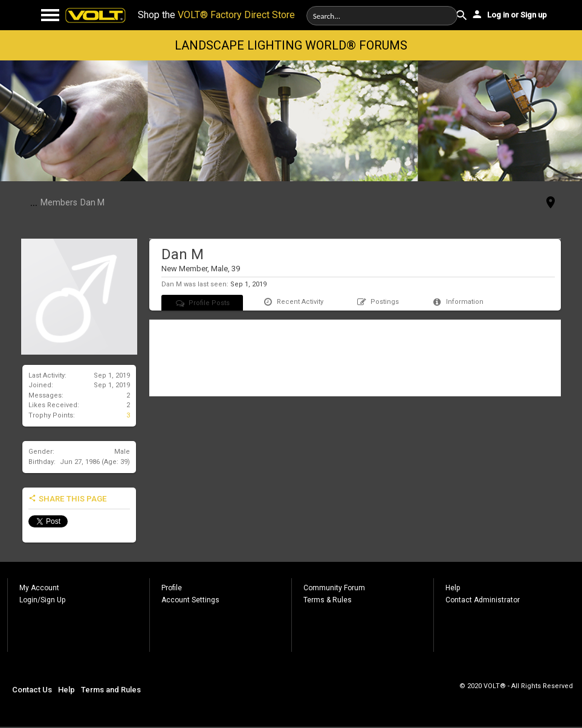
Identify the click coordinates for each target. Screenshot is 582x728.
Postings (377, 302)
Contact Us (32, 690)
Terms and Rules (111, 690)
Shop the (216, 15)
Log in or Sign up (509, 14)
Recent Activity (293, 302)
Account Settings (190, 600)
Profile (172, 588)
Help (453, 588)
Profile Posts (202, 303)
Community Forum (334, 588)
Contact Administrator (483, 600)
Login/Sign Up (42, 600)
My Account (39, 588)
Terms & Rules (328, 600)
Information (458, 302)
